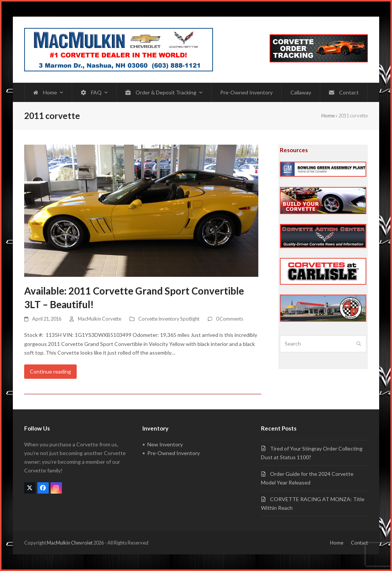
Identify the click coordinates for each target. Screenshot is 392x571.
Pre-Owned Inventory (174, 453)
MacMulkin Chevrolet (70, 543)
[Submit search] (359, 344)
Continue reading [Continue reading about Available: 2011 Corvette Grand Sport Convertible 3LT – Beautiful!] (50, 371)
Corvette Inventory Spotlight (169, 319)
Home (328, 116)
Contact (359, 543)
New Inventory (165, 444)
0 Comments (230, 319)
